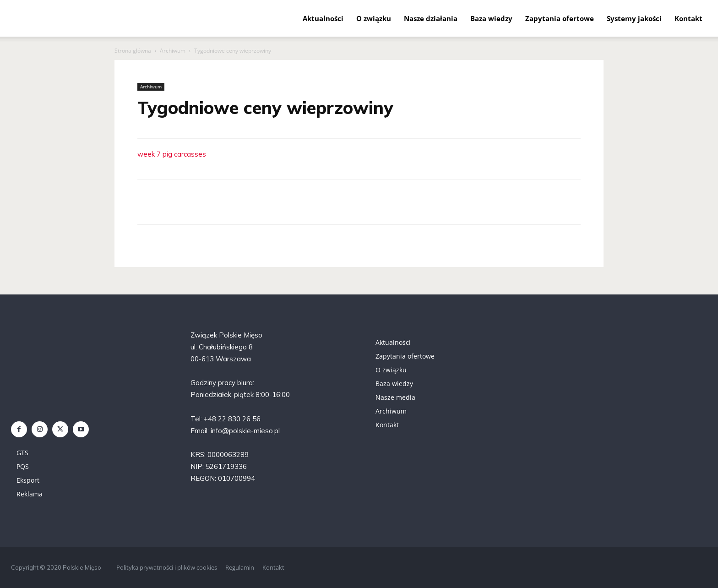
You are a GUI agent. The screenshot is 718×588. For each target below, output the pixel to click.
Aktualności (323, 18)
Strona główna (133, 51)
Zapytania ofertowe (560, 18)
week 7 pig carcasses (172, 154)
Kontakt (688, 18)
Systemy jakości (634, 18)
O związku (374, 18)
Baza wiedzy (491, 18)
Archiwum (173, 51)
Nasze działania (431, 18)
